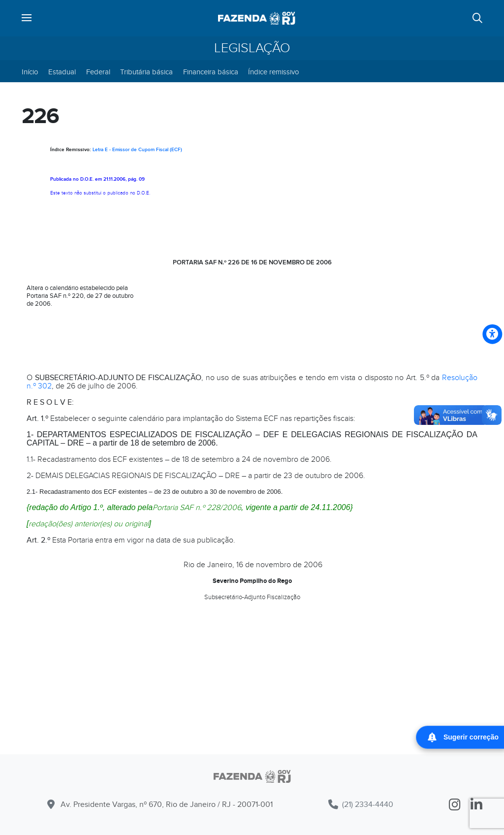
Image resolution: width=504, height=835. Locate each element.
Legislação (252, 48)
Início (30, 72)
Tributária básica (146, 72)
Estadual (62, 72)
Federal (98, 72)
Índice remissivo (274, 72)
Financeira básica (211, 72)
